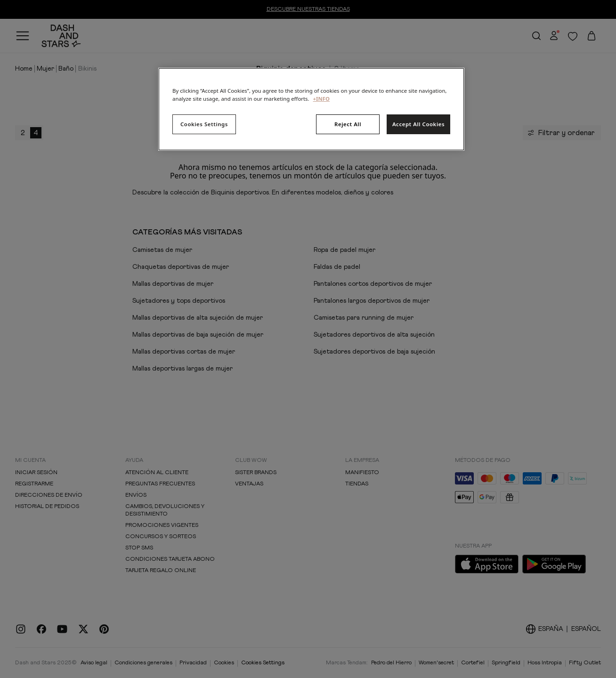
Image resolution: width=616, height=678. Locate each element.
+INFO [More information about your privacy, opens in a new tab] (321, 99)
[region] (311, 109)
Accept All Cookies (418, 124)
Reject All (348, 124)
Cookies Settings (204, 124)
